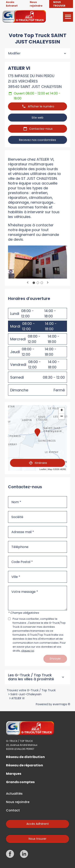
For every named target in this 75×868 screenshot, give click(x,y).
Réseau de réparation (24, 765)
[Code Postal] (37, 562)
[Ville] (37, 577)
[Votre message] (37, 598)
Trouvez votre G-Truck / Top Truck (31, 690)
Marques (14, 774)
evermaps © (61, 704)
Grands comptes (20, 782)
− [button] (62, 416)
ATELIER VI (18, 698)
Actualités (14, 794)
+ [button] (62, 410)
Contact (13, 810)
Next (48, 283)
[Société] (37, 517)
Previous (28, 283)
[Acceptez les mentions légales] (9, 619)
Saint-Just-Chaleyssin (26, 694)
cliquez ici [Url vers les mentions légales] (28, 651)
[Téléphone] (37, 547)
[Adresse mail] (37, 532)
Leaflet (43, 469)
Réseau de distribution (25, 757)
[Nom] (37, 502)
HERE (63, 469)
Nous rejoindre (18, 802)
